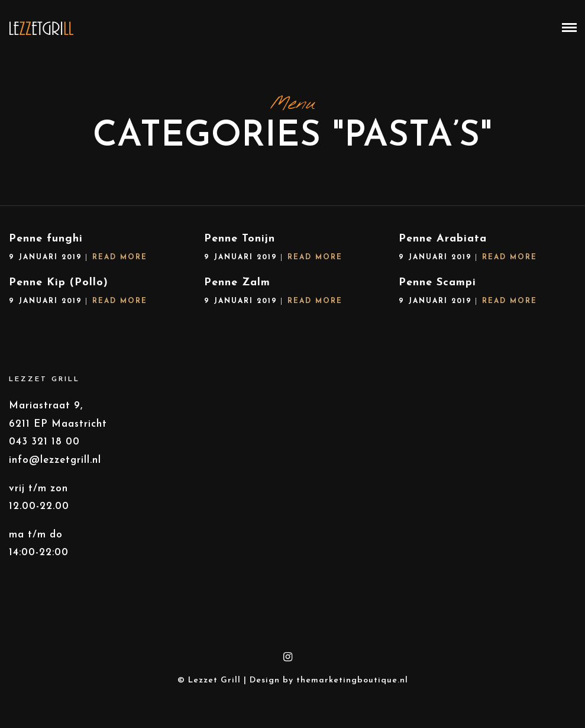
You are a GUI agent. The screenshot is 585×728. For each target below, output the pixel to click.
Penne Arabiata (443, 239)
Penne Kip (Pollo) (59, 283)
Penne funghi (46, 239)
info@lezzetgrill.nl (55, 460)
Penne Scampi (437, 283)
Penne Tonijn (240, 239)
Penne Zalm (237, 283)
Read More (120, 257)
